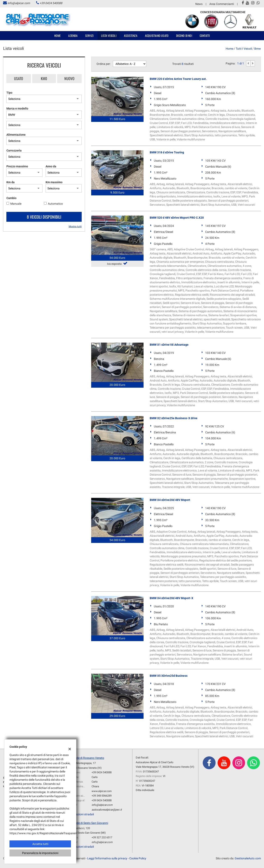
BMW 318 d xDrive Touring (167, 152)
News (199, 4)
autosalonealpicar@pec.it (107, 810)
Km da (11, 182)
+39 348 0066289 (102, 796)
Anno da (51, 166)
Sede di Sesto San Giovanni (91, 823)
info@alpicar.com (19, 3)
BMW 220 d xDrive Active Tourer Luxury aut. (178, 79)
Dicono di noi (184, 36)
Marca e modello (17, 108)
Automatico (55, 204)
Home (58, 36)
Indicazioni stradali (82, 814)
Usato (19, 78)
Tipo (9, 93)
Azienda (73, 36)
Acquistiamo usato (157, 36)
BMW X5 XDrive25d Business (169, 676)
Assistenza (131, 36)
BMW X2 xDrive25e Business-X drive (174, 418)
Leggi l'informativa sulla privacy (107, 858)
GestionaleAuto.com (248, 858)
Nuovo (69, 78)
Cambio (11, 198)
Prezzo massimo (17, 166)
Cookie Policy (138, 858)
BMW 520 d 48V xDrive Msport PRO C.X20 (177, 218)
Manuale (16, 204)
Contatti (205, 36)
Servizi (89, 36)
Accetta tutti (40, 844)
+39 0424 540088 (51, 3)
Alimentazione (16, 135)
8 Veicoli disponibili (44, 217)
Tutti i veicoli (244, 49)
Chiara (95, 786)
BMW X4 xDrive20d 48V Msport (170, 500)
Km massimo (54, 182)
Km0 (44, 78)
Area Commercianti (222, 4)
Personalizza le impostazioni (40, 853)
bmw (258, 49)
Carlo (95, 777)
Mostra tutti (75, 226)
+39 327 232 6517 (102, 837)
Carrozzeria (14, 150)
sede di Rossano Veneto (89, 758)
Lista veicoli (109, 36)
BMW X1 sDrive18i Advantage (169, 345)
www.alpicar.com (102, 791)
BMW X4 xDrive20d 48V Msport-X (171, 598)
